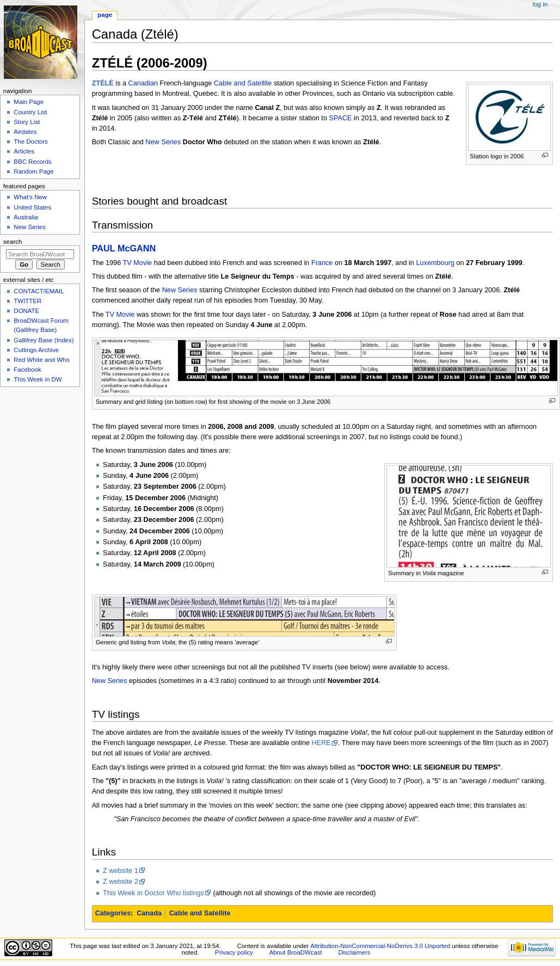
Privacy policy (234, 952)
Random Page (33, 171)
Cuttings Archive (36, 350)
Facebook (27, 370)
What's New (30, 197)
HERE (321, 743)
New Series (163, 142)
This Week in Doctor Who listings (153, 893)
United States (32, 207)
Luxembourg (435, 263)
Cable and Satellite (243, 83)
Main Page (29, 102)
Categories (113, 913)
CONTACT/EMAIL (39, 291)
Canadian (143, 83)
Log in (540, 4)
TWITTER (27, 301)
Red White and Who (42, 360)
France (322, 263)
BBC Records (32, 162)
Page (105, 15)
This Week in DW (38, 379)
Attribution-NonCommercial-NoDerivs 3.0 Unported (380, 946)
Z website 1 (121, 871)
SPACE (340, 118)
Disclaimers (354, 952)
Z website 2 (121, 882)
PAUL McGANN (124, 248)
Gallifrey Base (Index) (44, 340)
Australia (26, 217)
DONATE (26, 311)
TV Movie (138, 263)
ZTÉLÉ (103, 83)
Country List (30, 112)
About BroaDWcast (296, 952)
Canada (149, 913)
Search (13, 242)
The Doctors (30, 141)
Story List (27, 122)
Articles (24, 151)
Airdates (25, 132)
